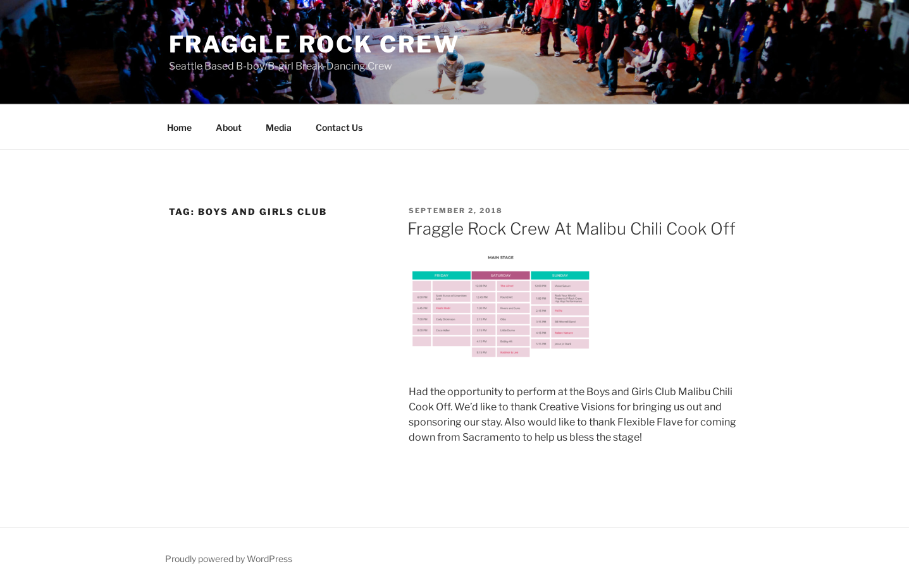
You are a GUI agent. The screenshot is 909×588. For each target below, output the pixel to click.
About (229, 127)
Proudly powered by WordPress (229, 559)
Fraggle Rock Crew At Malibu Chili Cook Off (572, 229)
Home (179, 127)
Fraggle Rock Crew (314, 44)
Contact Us (339, 127)
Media (279, 127)
